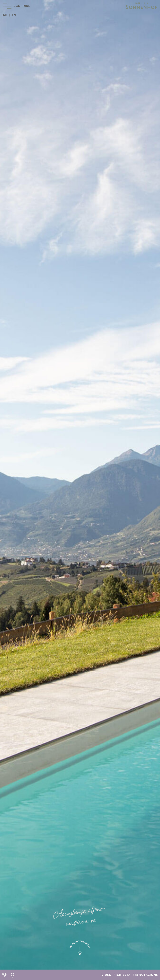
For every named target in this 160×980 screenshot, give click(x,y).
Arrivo (12, 975)
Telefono (4, 975)
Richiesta (122, 975)
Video (106, 975)
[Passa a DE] (7, 15)
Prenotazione (145, 975)
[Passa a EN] (14, 15)
